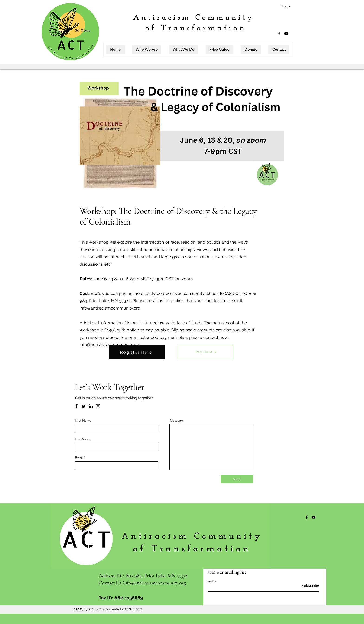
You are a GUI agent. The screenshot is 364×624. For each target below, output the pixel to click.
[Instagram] (98, 406)
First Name (83, 420)
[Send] (237, 479)
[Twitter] (84, 406)
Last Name (83, 439)
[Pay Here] (206, 352)
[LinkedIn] (91, 406)
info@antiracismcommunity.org (110, 308)
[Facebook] (279, 33)
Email (79, 458)
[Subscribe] (307, 586)
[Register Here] (137, 352)
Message (176, 420)
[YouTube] (286, 33)
